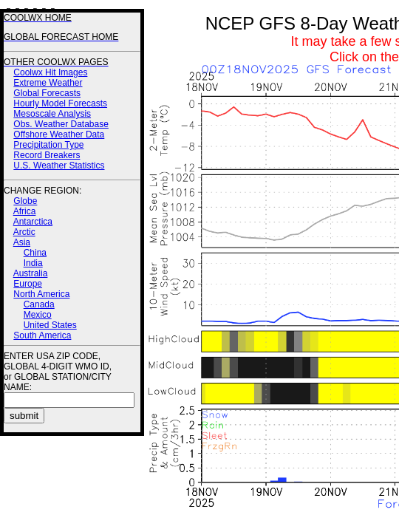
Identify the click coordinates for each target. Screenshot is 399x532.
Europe (28, 284)
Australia (31, 273)
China (35, 253)
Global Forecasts (47, 93)
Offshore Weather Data (59, 134)
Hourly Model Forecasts (60, 103)
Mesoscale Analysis (52, 114)
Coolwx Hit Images (50, 72)
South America (42, 335)
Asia (22, 242)
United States (50, 325)
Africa (25, 211)
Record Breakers (47, 155)
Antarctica (33, 222)
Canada (39, 304)
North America (41, 294)
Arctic (24, 232)
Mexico (38, 315)
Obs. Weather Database (61, 124)
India (33, 263)
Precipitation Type (48, 145)
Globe (25, 201)
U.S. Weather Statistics (59, 166)
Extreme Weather (48, 83)
